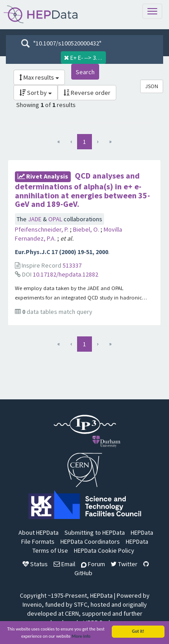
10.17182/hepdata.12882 (66, 274)
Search (85, 72)
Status (35, 564)
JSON (152, 86)
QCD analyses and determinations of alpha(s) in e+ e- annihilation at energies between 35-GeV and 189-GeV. (82, 190)
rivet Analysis (43, 176)
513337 (72, 265)
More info (81, 637)
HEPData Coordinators (90, 541)
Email (64, 564)
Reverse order (87, 93)
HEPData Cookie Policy (104, 550)
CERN (72, 613)
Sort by (36, 93)
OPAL (56, 219)
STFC (81, 604)
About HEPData (39, 532)
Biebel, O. (87, 229)
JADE (35, 219)
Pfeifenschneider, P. (42, 229)
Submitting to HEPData (95, 532)
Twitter (124, 564)
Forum (93, 564)
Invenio (32, 604)
